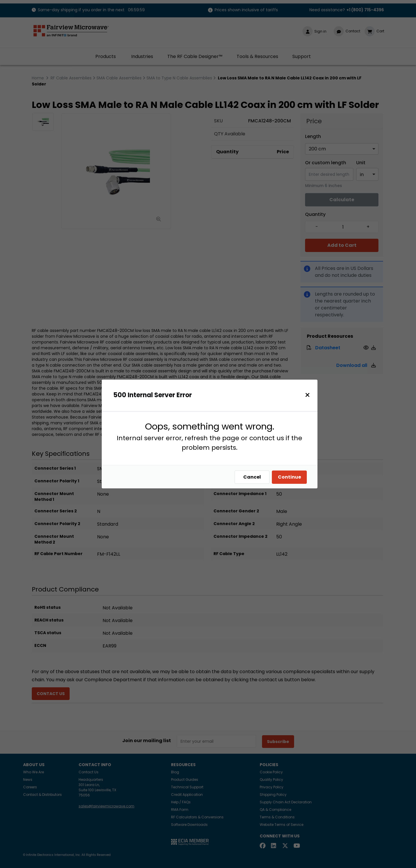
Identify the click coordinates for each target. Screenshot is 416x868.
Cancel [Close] (252, 477)
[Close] (308, 395)
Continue (289, 477)
